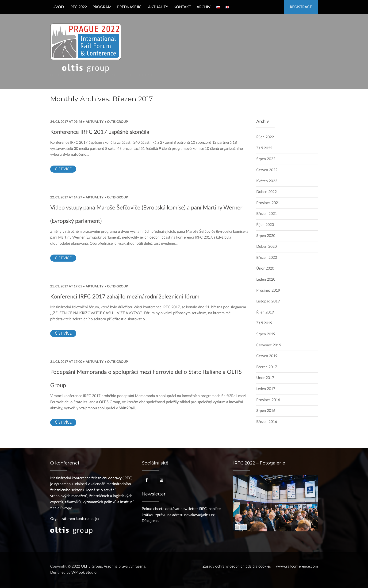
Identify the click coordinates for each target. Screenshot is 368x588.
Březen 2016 (267, 422)
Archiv (204, 7)
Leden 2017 (266, 389)
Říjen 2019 (265, 312)
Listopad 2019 (268, 301)
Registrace (301, 7)
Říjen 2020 (265, 225)
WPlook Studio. (84, 573)
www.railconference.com (297, 566)
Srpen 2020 (266, 236)
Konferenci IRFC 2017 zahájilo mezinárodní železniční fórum (125, 297)
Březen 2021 (267, 214)
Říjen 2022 (265, 137)
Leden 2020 (266, 279)
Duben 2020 (266, 247)
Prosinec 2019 (268, 290)
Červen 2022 (267, 170)
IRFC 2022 (78, 7)
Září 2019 (264, 323)
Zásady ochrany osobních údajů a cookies (237, 566)
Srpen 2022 (266, 159)
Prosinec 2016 (268, 400)
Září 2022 (264, 148)
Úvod (58, 7)
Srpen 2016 (266, 411)
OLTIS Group (117, 122)
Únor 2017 (265, 378)
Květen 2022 (267, 181)
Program (102, 7)
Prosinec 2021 (268, 203)
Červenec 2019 (269, 345)
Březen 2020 (267, 258)
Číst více (63, 169)
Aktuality (158, 7)
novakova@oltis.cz (199, 515)
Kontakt (182, 7)
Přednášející (130, 7)
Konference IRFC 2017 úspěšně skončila (100, 132)
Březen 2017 (267, 367)
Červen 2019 (267, 356)
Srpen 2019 (266, 334)
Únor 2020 (265, 268)
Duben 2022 (266, 192)
